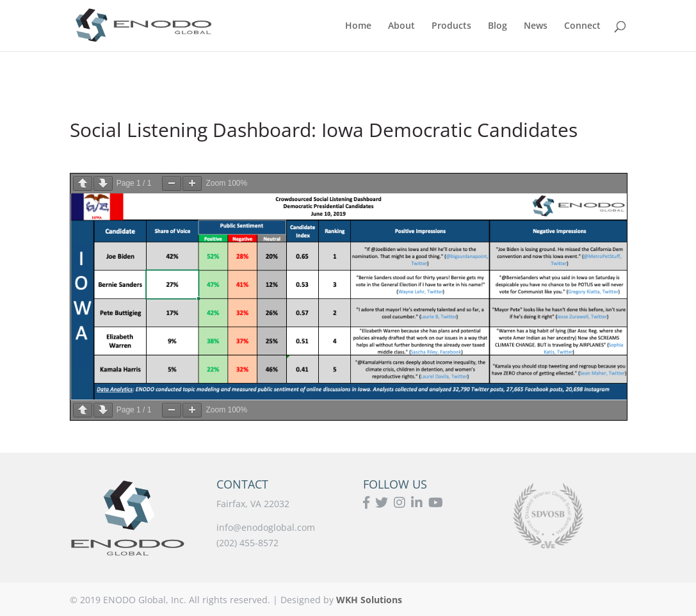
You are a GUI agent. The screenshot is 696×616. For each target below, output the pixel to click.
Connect (582, 26)
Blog (498, 26)
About (401, 26)
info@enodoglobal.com (266, 527)
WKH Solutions (369, 600)
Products (451, 26)
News (536, 26)
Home (358, 26)
